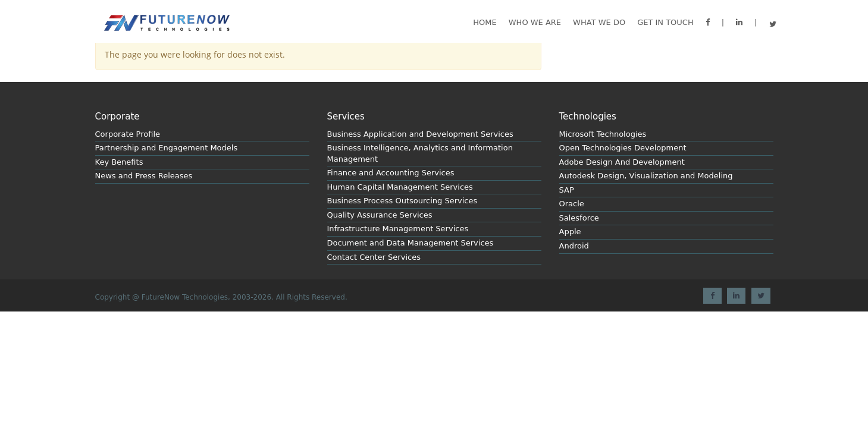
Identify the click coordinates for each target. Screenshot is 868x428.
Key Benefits (119, 162)
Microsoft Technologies (603, 134)
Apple (570, 232)
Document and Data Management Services (411, 243)
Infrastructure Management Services (398, 229)
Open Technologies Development (623, 148)
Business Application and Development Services (420, 134)
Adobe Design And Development (622, 162)
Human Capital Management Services (400, 187)
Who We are (535, 22)
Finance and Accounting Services (391, 173)
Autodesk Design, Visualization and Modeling (646, 176)
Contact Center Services (374, 257)
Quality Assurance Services (380, 215)
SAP (567, 190)
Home (485, 22)
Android (574, 246)
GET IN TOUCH (665, 22)
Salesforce (579, 218)
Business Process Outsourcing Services (402, 201)
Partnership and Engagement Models (167, 148)
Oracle (572, 204)
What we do (599, 22)
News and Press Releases (144, 176)
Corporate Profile (128, 134)
